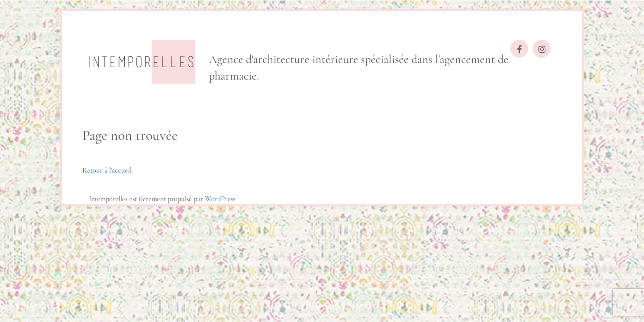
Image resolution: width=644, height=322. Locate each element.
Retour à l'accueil (107, 170)
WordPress (220, 199)
